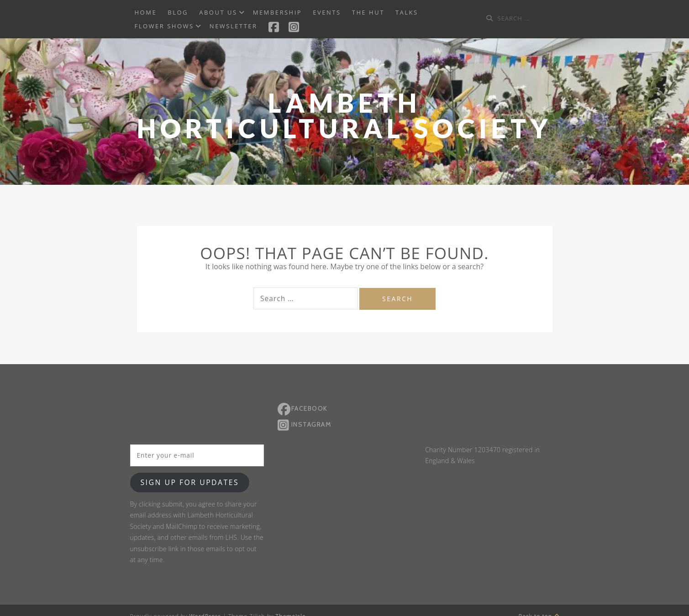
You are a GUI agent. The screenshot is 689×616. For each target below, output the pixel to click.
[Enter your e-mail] (197, 455)
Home (146, 12)
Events (327, 12)
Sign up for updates (189, 482)
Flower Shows (164, 26)
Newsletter (234, 26)
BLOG (178, 12)
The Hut (368, 12)
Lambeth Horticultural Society (344, 116)
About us (218, 12)
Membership (277, 12)
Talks (407, 12)
